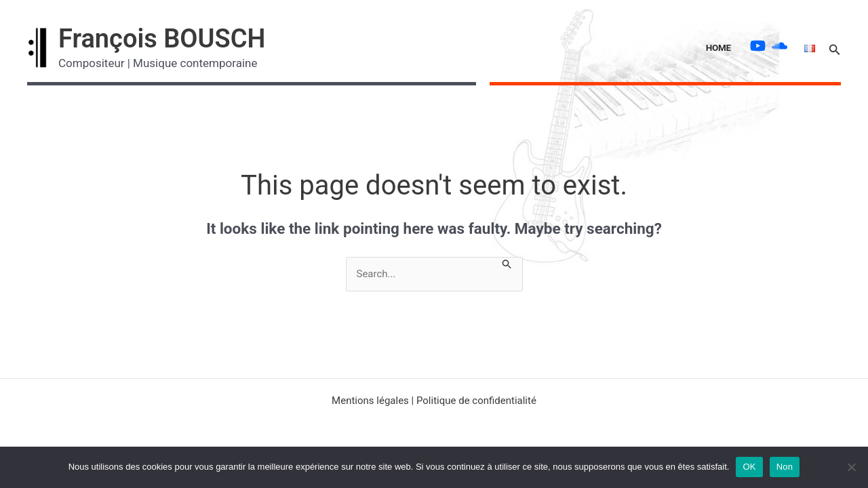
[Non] (851, 467)
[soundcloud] (781, 46)
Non (785, 467)
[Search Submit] (507, 263)
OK (749, 467)
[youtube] (759, 46)
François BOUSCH (162, 39)
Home (718, 47)
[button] (835, 48)
